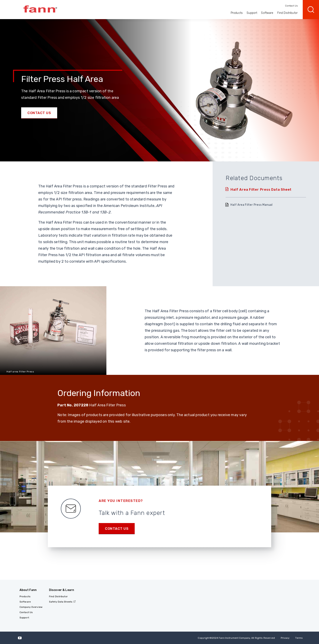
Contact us (117, 529)
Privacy (285, 638)
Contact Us (291, 6)
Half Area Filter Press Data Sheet (261, 189)
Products (237, 13)
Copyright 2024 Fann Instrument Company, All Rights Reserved (236, 638)
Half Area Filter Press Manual (252, 205)
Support (252, 13)
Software (267, 13)
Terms (299, 638)
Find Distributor (287, 13)
